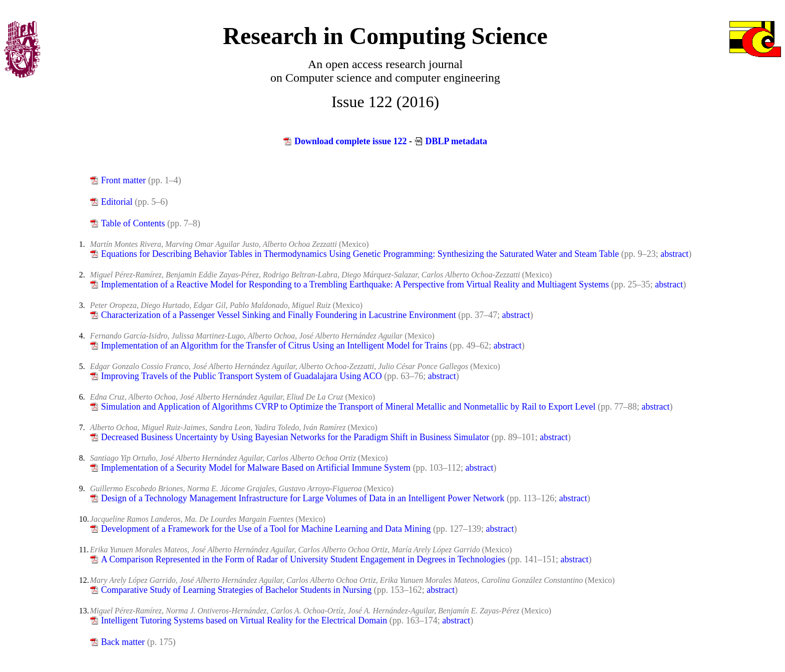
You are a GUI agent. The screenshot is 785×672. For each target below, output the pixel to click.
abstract (674, 254)
